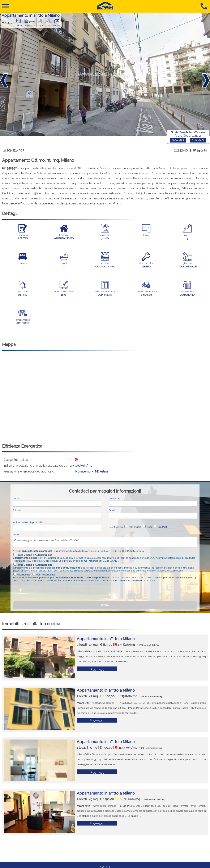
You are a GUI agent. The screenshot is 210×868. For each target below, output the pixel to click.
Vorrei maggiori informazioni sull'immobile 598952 (105, 542)
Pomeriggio (134, 527)
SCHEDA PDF (14, 151)
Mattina (118, 527)
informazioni (63, 551)
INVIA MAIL (178, 140)
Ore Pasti (162, 527)
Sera (149, 527)
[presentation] (44, 591)
